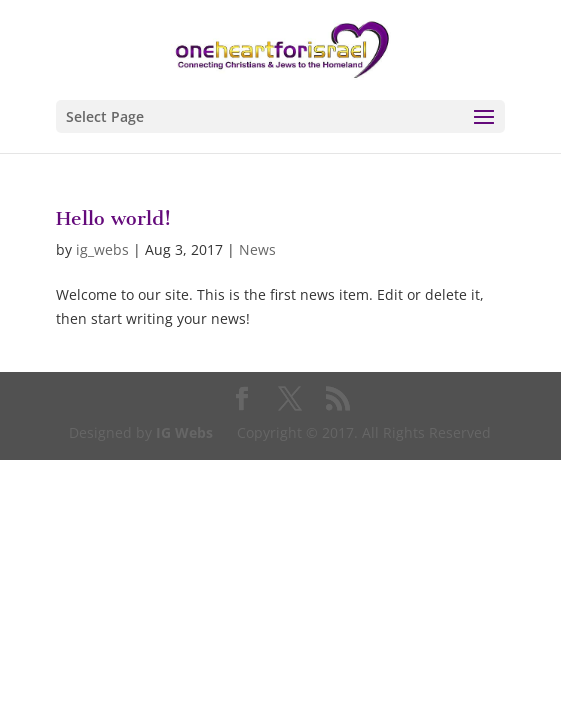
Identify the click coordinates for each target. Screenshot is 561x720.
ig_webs (102, 249)
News (257, 249)
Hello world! (113, 218)
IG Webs (184, 432)
